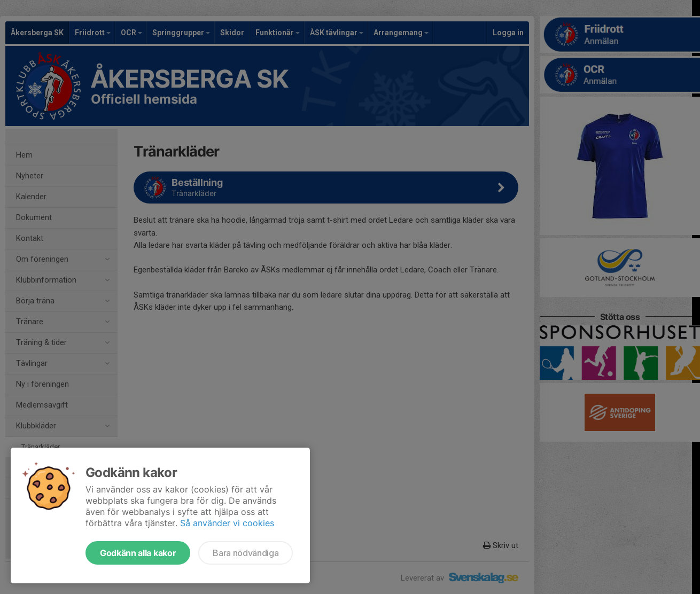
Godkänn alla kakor (138, 553)
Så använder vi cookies (227, 523)
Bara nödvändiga (246, 553)
